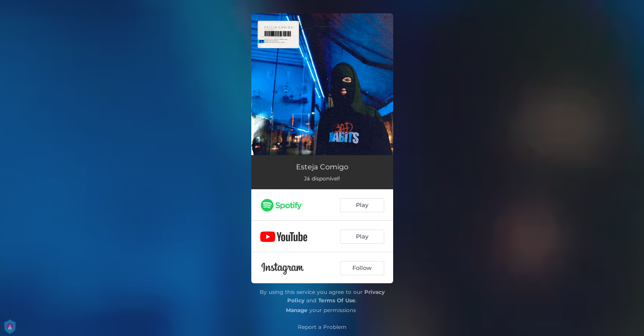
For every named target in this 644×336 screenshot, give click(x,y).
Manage (297, 310)
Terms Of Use (337, 300)
